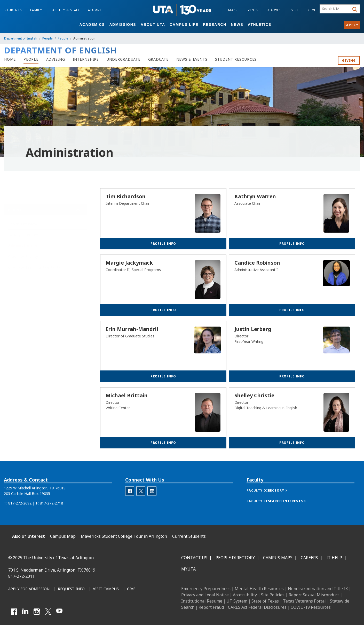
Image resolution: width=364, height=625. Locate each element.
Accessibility (245, 595)
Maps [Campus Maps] (233, 10)
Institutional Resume (202, 601)
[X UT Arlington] (48, 612)
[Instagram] (37, 612)
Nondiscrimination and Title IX (318, 589)
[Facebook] (14, 612)
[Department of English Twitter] (141, 500)
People (48, 38)
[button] (272, 500)
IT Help (334, 558)
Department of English (21, 38)
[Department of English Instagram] (152, 500)
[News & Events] (192, 59)
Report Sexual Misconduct (314, 595)
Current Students (189, 536)
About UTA (153, 25)
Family (36, 10)
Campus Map (63, 536)
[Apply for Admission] (29, 589)
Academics (92, 25)
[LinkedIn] (25, 612)
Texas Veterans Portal (304, 601)
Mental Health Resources (259, 589)
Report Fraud (211, 607)
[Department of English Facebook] (130, 500)
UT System (237, 601)
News (237, 25)
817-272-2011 (21, 576)
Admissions (123, 25)
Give (312, 10)
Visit (296, 10)
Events (252, 10)
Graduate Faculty (23, 253)
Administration (23, 242)
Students (13, 10)
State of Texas (265, 601)
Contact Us (194, 558)
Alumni (94, 10)
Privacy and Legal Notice (205, 595)
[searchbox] (335, 9)
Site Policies (273, 595)
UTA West (275, 10)
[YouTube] (59, 612)
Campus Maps (278, 558)
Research (215, 25)
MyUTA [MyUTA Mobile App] (188, 569)
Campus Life (184, 25)
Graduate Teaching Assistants (34, 264)
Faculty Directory (23, 231)
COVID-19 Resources (311, 607)
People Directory (235, 558)
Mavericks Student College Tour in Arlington (124, 536)
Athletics (260, 25)
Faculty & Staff (65, 10)
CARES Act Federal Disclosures (257, 607)
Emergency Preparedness (206, 589)
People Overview (23, 220)
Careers (309, 558)
